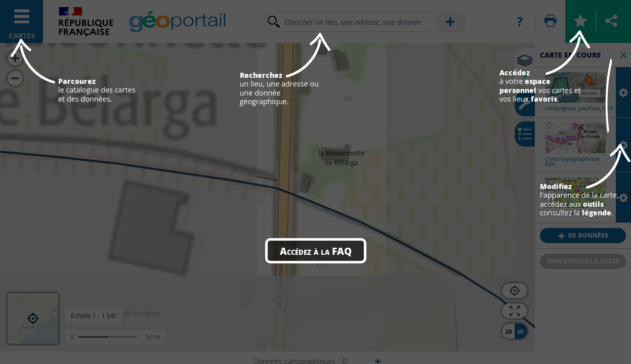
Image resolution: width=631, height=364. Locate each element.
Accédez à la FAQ (316, 251)
